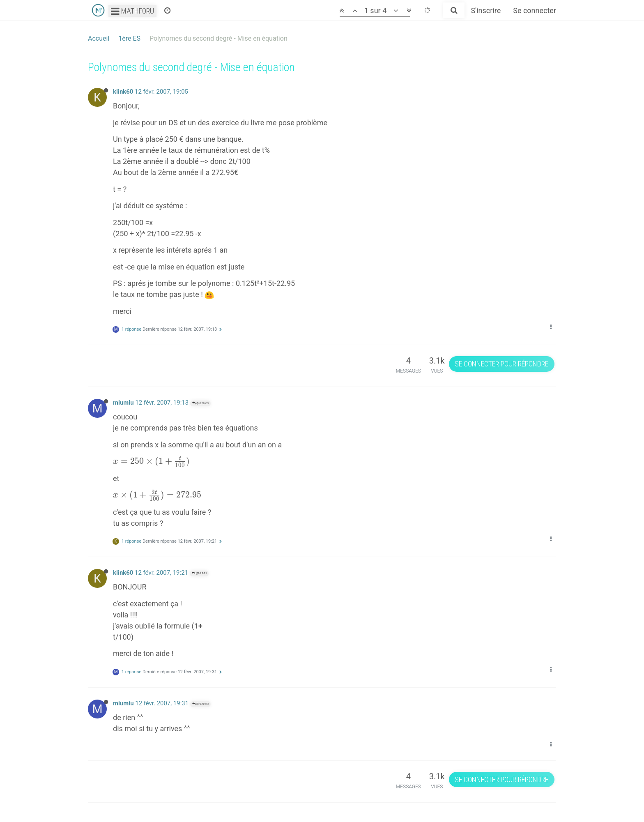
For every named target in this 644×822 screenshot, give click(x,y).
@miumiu (199, 573)
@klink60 (200, 403)
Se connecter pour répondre (501, 364)
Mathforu (132, 11)
